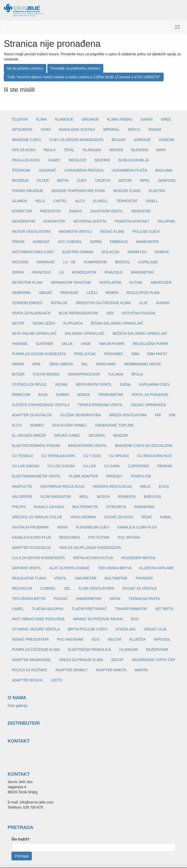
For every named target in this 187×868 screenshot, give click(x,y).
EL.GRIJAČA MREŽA (29, 435)
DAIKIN (147, 119)
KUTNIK (136, 282)
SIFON (115, 599)
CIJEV (82, 180)
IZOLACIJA (110, 252)
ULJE (143, 303)
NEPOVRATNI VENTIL (94, 384)
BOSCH (103, 497)
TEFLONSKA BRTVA (115, 568)
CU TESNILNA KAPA (58, 456)
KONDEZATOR (84, 272)
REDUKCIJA (22, 588)
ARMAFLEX (137, 252)
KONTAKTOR (54, 221)
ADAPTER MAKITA (111, 670)
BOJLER (119, 140)
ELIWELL (101, 201)
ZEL (67, 588)
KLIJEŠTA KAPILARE (157, 568)
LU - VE (69, 262)
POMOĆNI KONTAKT (132, 221)
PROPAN (165, 466)
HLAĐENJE (64, 119)
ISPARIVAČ (46, 262)
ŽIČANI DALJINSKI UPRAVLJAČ (117, 323)
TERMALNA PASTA (144, 599)
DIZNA (125, 384)
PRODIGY (115, 476)
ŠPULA (137, 374)
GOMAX (62, 395)
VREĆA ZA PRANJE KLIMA (81, 660)
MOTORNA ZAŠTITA (90, 221)
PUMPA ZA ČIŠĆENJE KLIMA (36, 650)
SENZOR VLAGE (127, 191)
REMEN (112, 293)
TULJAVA (116, 374)
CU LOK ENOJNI (26, 466)
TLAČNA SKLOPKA (48, 609)
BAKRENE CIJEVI (26, 140)
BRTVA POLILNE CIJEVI (88, 629)
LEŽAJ (92, 293)
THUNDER (144, 578)
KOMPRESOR (95, 262)
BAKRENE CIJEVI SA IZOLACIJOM (144, 446)
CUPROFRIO (138, 466)
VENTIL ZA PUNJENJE (150, 395)
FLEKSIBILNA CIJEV (93, 527)
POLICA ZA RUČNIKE (30, 670)
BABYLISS (153, 497)
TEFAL (69, 150)
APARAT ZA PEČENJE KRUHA (98, 619)
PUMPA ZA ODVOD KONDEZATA (39, 354)
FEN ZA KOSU (24, 150)
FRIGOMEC (114, 354)
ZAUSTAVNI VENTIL (107, 211)
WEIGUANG (106, 364)
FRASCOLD (41, 272)
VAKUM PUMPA (112, 344)
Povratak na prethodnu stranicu (75, 68)
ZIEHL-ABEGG (61, 364)
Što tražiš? (21, 839)
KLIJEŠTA (138, 639)
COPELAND (148, 262)
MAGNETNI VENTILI (75, 231)
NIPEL (145, 180)
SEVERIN (102, 160)
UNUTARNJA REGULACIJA (62, 486)
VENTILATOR (110, 282)
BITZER (18, 374)
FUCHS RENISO (46, 374)
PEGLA (50, 150)
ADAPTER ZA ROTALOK (32, 415)
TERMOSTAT (127, 201)
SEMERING (21, 293)
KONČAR (167, 140)
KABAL (166, 517)
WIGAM (155, 129)
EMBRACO (119, 242)
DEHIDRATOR (24, 221)
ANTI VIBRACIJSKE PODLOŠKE (38, 619)
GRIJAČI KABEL (67, 435)
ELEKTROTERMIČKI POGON (36, 446)
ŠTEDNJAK (21, 170)
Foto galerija (17, 706)
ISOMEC (37, 425)
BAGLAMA (164, 170)
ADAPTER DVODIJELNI (31, 548)
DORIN (96, 242)
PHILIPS (19, 507)
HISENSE (20, 344)
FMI (158, 415)
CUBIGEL (48, 588)
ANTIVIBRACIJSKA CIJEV (33, 252)
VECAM (61, 384)
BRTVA (63, 180)
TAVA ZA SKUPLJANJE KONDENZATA (90, 548)
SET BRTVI (164, 609)
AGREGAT (41, 242)
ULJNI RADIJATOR (56, 497)
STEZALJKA (126, 629)
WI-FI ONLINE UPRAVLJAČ (34, 333)
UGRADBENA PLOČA (129, 170)
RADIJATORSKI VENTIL (88, 446)
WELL (84, 497)
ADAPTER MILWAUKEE (31, 660)
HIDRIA (18, 364)
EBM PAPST (157, 354)
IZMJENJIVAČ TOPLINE (114, 425)
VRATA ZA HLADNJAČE (31, 313)
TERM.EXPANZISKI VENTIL (100, 405)
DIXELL (152, 201)
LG (61, 272)
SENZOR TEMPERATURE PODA (78, 191)
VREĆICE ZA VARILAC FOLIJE (37, 517)
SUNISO (163, 303)
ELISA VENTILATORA (97, 588)
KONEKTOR (22, 211)
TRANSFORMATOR (131, 609)
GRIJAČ (46, 293)
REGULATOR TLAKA (29, 578)
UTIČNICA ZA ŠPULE (29, 384)
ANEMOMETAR (89, 599)
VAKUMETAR (86, 578)
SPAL (37, 364)
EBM (135, 354)
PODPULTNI (141, 476)
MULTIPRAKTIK (85, 507)
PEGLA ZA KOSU (26, 160)
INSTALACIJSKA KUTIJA (93, 558)
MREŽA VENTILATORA (128, 415)
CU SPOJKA (119, 456)
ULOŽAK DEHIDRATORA (81, 415)
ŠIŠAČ (147, 517)
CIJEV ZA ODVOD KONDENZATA (76, 140)
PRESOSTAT (51, 211)
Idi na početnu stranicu (25, 68)
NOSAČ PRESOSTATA (30, 639)
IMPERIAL (111, 129)
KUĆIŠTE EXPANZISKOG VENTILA (41, 405)
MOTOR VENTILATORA (31, 231)
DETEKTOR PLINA (27, 282)
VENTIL (60, 578)
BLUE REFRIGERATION (78, 313)
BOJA (43, 395)
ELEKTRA (157, 191)
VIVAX (46, 129)
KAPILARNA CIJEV (154, 384)
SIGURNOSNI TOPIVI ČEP (154, 660)
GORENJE (142, 140)
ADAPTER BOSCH (27, 680)
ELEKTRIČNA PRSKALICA (90, 650)
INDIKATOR (141, 211)
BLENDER (140, 150)
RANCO (76, 211)
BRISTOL (123, 262)
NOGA (62, 527)
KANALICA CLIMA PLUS (137, 527)
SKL (84, 364)
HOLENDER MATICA (138, 558)
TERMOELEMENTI (27, 303)
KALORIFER (22, 497)
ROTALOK (59, 303)
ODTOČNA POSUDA (138, 313)
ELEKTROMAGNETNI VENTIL (36, 476)
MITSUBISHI (22, 129)
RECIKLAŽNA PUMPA (151, 344)
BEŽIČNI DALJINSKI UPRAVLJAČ (140, 333)
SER (110, 313)
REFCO (134, 129)
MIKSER (116, 150)
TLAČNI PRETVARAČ (89, 609)
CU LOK (90, 466)
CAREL (18, 609)
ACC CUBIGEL (70, 242)
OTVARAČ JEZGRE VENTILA (36, 629)
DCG (96, 639)
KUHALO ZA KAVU (49, 507)
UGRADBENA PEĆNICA (84, 170)
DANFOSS (167, 180)
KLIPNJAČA (73, 323)
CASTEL (60, 201)
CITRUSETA (116, 507)
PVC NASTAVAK (70, 639)
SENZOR (120, 435)
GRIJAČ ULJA (155, 629)
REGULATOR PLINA (143, 293)
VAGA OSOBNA (83, 517)
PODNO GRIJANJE (28, 191)
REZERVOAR (157, 650)
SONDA (83, 395)
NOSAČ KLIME (112, 231)
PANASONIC (144, 507)
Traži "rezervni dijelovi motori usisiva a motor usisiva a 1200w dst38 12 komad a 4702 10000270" (84, 77)
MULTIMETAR (116, 578)
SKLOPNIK (166, 221)
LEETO (56, 680)
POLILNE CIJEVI (146, 231)
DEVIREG (97, 435)
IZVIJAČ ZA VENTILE (139, 588)
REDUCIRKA (69, 537)
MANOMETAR (142, 272)
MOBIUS (162, 252)
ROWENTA (127, 497)
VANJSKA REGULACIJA (112, 486)
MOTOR (125, 180)
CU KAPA (112, 466)
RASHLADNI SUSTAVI (77, 129)
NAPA (161, 150)
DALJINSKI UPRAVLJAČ (85, 333)
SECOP (18, 323)
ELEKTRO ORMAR (78, 252)
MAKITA (141, 670)
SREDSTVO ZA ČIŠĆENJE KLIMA (103, 303)
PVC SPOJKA (129, 537)
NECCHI (114, 639)
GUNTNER (44, 344)
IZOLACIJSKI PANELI (69, 425)
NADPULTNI (22, 486)
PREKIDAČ (69, 293)
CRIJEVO (103, 180)
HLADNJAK (92, 150)
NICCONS (20, 262)
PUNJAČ (61, 599)
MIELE (145, 486)
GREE (166, 119)
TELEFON (20, 119)
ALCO (80, 201)
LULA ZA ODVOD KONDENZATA (38, 558)
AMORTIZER (161, 282)
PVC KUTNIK (99, 537)
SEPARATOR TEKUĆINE (71, 282)
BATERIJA (20, 180)
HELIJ (40, 201)
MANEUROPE (147, 242)
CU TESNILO (23, 456)
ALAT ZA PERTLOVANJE (69, 568)
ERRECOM (21, 395)
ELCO (17, 425)
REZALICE (78, 160)
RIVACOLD (114, 272)
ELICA (164, 486)
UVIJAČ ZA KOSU (119, 517)
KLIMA (41, 119)
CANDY (55, 160)
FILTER (43, 180)
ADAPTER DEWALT (71, 670)
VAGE (86, 344)
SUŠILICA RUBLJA (133, 160)
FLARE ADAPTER (83, 476)
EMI (172, 415)
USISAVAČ (47, 170)
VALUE (67, 344)
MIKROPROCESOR (84, 374)
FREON (18, 242)
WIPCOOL (162, 639)
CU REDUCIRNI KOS (154, 456)
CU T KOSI (92, 456)
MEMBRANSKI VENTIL (143, 364)
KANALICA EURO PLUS (31, 537)
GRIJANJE (90, 119)
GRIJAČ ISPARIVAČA (148, 405)
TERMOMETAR (111, 395)
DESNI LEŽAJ (44, 323)
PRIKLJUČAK (85, 354)
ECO (135, 619)
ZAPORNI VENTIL (27, 568)
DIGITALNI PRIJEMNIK (31, 527)
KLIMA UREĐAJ (120, 119)
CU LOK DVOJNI (61, 466)
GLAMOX (20, 201)
